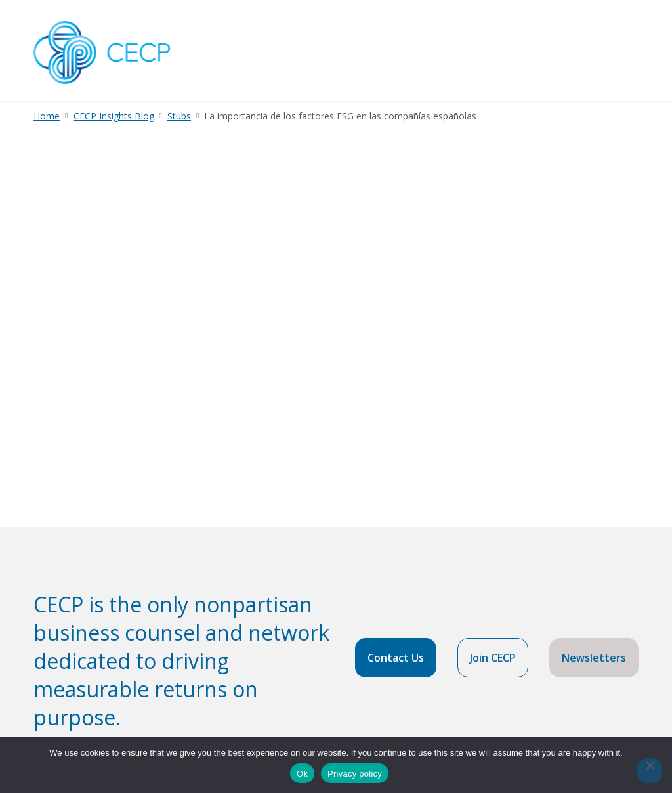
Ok (302, 774)
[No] (650, 771)
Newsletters (594, 658)
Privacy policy (355, 774)
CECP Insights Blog (114, 116)
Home (47, 116)
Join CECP (493, 658)
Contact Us (396, 658)
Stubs (179, 116)
